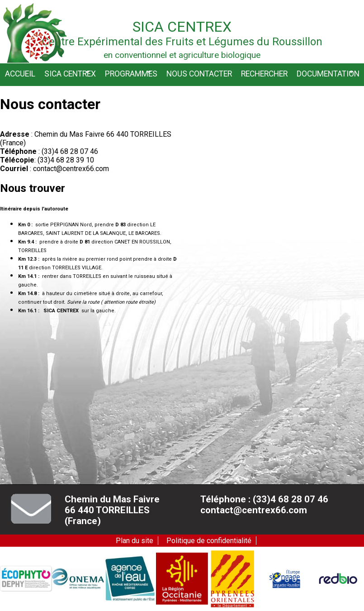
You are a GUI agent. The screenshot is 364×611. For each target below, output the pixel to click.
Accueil (20, 74)
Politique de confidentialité (209, 541)
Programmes (131, 74)
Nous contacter (199, 74)
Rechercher (264, 74)
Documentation (328, 74)
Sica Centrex (182, 27)
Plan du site (135, 541)
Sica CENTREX (70, 74)
